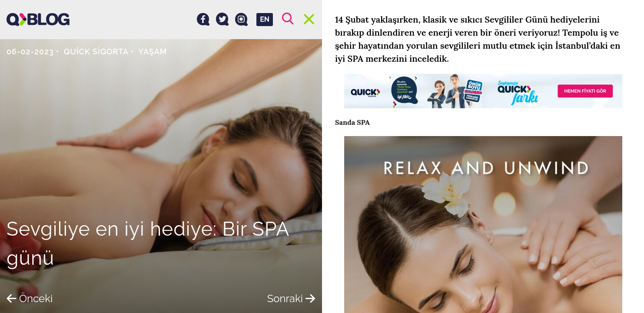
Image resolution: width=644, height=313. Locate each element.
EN (265, 19)
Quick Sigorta (96, 52)
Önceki (30, 298)
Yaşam (153, 52)
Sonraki (291, 298)
